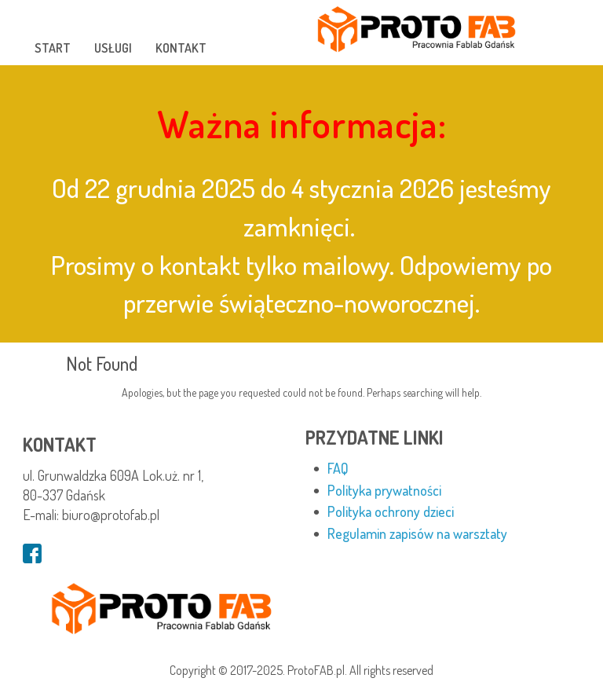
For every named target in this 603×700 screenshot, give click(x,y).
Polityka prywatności (384, 490)
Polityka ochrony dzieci (391, 511)
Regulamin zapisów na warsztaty (417, 533)
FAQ (338, 468)
